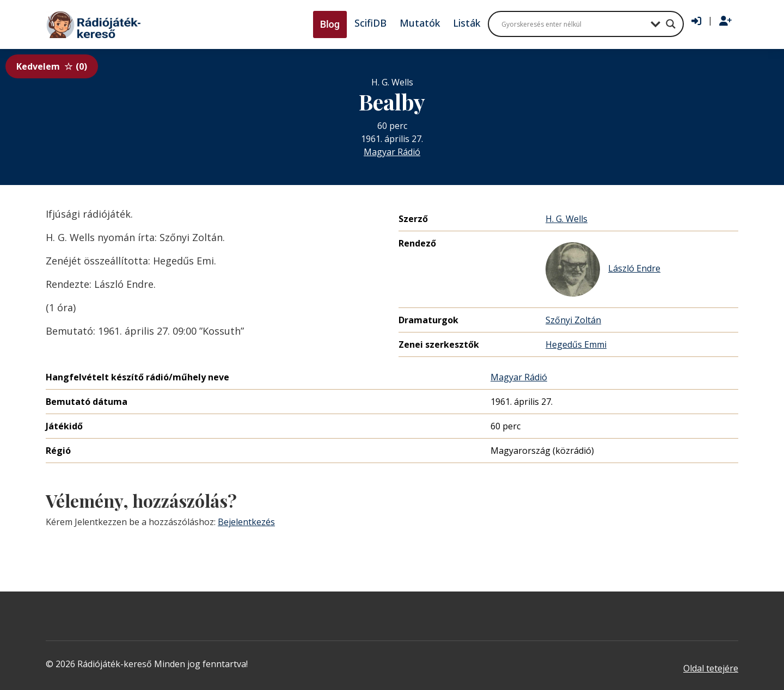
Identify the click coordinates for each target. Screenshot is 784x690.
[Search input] (573, 24)
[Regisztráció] (725, 21)
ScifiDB (370, 23)
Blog (330, 24)
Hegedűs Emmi (576, 344)
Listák (467, 23)
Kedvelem (52, 66)
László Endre (603, 269)
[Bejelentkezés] (696, 21)
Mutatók (420, 23)
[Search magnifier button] (671, 24)
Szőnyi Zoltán (573, 320)
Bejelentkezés (246, 522)
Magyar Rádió (392, 152)
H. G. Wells (566, 219)
